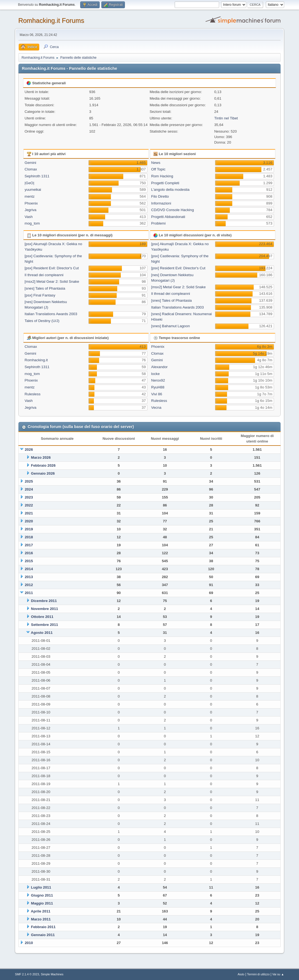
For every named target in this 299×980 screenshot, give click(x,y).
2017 (29, 545)
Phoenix (31, 203)
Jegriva (31, 210)
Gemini (30, 163)
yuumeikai (33, 190)
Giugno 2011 (42, 895)
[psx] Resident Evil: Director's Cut (52, 268)
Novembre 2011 (45, 609)
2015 (29, 561)
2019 (29, 529)
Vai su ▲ (278, 974)
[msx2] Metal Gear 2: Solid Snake (52, 282)
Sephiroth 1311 (37, 176)
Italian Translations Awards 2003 (51, 314)
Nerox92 (158, 380)
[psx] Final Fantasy (40, 295)
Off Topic (158, 169)
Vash (29, 217)
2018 (29, 537)
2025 (29, 481)
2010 (29, 943)
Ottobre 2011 (42, 617)
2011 (29, 593)
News (156, 163)
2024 (29, 489)
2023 (29, 497)
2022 (29, 505)
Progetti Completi (165, 183)
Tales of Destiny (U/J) (42, 321)
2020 (29, 521)
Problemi (159, 223)
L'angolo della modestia (171, 190)
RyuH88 (158, 387)
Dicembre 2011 (44, 601)
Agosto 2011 (42, 633)
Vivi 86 (157, 394)
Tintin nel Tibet (226, 118)
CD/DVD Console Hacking (173, 210)
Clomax (31, 169)
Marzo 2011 (41, 919)
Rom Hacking (162, 176)
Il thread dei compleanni (44, 275)
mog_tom (32, 223)
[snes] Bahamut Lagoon (171, 326)
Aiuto (241, 974)
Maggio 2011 (42, 903)
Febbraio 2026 (43, 465)
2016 (29, 553)
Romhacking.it (36, 360)
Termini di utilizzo (258, 974)
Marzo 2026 (41, 457)
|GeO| (30, 183)
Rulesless (33, 394)
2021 (29, 513)
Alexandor (160, 367)
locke (156, 374)
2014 (29, 569)
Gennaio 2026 (43, 473)
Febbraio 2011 (43, 927)
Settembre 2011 (45, 625)
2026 (29, 450)
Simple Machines (52, 974)
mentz (30, 196)
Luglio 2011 (41, 887)
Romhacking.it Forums (51, 20)
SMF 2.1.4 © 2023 (27, 974)
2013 (29, 577)
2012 (29, 585)
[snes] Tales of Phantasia (45, 288)
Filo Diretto (160, 196)
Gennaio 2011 (43, 935)
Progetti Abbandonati (168, 217)
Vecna (156, 408)
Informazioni (161, 203)
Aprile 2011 (40, 911)
